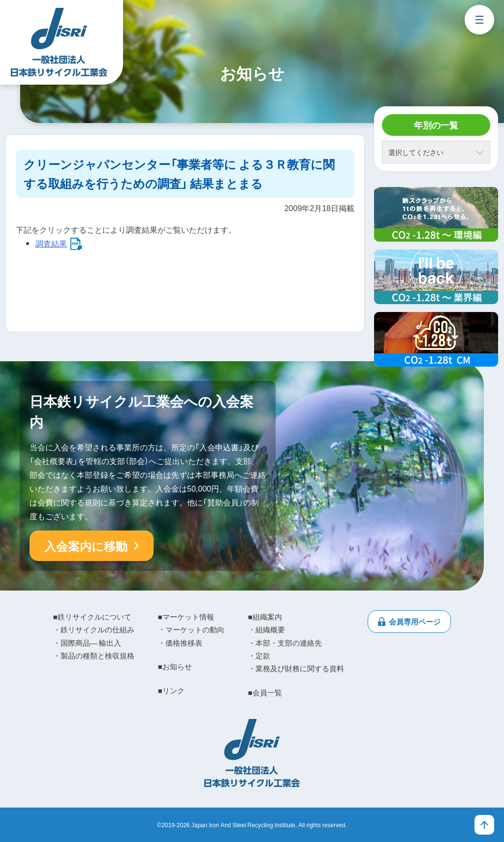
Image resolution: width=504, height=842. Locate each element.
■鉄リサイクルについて (92, 617)
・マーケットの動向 (191, 629)
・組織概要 (267, 629)
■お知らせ (175, 666)
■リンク (171, 690)
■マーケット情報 (186, 617)
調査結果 (51, 243)
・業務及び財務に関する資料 (296, 668)
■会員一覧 (265, 692)
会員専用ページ (415, 622)
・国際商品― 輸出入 (87, 643)
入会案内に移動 (86, 546)
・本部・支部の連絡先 (285, 643)
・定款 (259, 655)
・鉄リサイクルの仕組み (94, 629)
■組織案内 (265, 617)
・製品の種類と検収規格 (94, 655)
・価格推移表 (180, 643)
